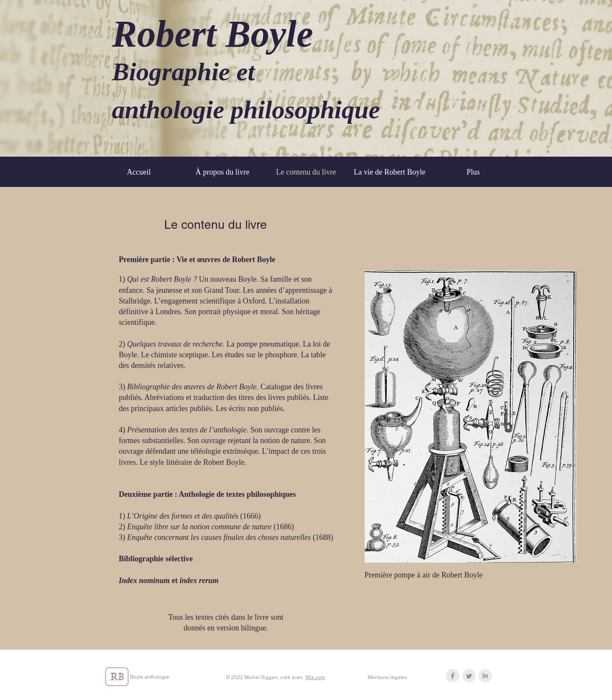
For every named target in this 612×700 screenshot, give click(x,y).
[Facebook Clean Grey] (453, 676)
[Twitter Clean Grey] (469, 676)
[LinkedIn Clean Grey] (485, 676)
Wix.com (315, 677)
